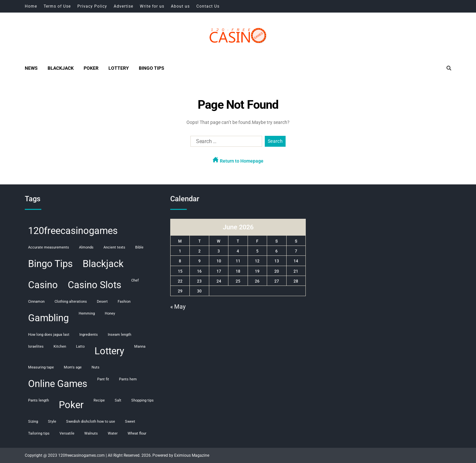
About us (180, 6)
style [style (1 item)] (52, 422)
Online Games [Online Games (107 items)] (58, 384)
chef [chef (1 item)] (135, 280)
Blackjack (61, 68)
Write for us (152, 6)
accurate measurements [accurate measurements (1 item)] (49, 247)
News (31, 68)
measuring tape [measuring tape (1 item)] (41, 367)
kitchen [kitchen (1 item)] (60, 347)
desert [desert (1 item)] (102, 302)
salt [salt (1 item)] (118, 400)
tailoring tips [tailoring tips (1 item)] (39, 433)
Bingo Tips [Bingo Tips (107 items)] (50, 264)
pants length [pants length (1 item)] (39, 400)
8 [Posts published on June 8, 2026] (180, 261)
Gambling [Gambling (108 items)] (48, 318)
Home (31, 6)
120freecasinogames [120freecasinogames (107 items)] (73, 231)
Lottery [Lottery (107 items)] (109, 351)
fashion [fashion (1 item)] (124, 302)
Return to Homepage (238, 160)
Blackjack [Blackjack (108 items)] (103, 264)
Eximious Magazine (192, 455)
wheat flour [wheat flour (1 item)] (137, 433)
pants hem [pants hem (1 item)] (128, 379)
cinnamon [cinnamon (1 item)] (36, 302)
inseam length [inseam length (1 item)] (119, 335)
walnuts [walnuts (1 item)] (91, 433)
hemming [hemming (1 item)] (87, 313)
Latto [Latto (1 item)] (80, 347)
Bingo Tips (152, 68)
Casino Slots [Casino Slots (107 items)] (95, 285)
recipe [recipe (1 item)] (99, 400)
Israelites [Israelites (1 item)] (36, 347)
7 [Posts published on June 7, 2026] (296, 251)
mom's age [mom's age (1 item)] (73, 367)
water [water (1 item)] (113, 433)
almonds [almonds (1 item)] (86, 247)
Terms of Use (57, 6)
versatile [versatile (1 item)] (67, 433)
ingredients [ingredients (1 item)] (89, 335)
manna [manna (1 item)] (140, 347)
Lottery (119, 68)
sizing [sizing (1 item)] (33, 422)
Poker (91, 68)
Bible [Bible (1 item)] (139, 247)
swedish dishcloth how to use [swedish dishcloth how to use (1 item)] (91, 422)
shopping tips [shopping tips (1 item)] (142, 400)
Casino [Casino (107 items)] (43, 285)
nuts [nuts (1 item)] (96, 367)
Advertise (123, 6)
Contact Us (208, 6)
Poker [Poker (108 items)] (71, 405)
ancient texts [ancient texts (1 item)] (114, 247)
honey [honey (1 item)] (110, 313)
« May (178, 307)
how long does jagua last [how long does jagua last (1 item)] (49, 335)
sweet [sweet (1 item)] (130, 422)
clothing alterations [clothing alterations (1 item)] (71, 302)
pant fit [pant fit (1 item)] (103, 379)
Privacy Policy (92, 6)
